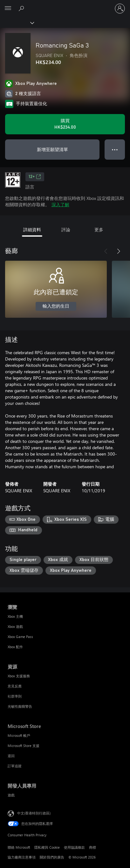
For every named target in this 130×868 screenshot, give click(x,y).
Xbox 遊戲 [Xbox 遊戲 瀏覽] (15, 626)
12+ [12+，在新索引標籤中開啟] (35, 177)
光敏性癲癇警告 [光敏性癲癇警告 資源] (20, 706)
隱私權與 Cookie (47, 847)
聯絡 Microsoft (19, 847)
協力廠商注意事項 (22, 857)
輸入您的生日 (56, 306)
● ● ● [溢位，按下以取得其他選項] (115, 149)
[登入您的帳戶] (120, 9)
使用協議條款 (74, 847)
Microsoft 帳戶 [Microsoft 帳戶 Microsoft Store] (19, 735)
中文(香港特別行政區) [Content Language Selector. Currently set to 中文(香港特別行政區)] (34, 813)
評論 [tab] (66, 230)
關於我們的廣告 (52, 857)
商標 (92, 847)
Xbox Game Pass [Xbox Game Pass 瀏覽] (20, 637)
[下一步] (119, 251)
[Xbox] (17, 22)
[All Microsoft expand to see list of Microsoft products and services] (8, 9)
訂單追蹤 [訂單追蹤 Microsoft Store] (15, 766)
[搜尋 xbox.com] (22, 8)
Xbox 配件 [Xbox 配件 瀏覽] (15, 647)
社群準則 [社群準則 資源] (15, 696)
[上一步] (106, 251)
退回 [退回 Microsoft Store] (11, 756)
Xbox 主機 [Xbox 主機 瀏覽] (15, 616)
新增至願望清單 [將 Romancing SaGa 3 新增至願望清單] (52, 149)
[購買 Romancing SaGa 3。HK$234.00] (65, 124)
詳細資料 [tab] (32, 230)
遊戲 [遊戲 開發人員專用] (11, 795)
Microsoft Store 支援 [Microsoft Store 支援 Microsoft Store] (24, 746)
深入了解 (60, 204)
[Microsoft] (65, 5)
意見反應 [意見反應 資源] (15, 686)
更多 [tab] (99, 230)
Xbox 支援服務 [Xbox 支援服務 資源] (19, 676)
